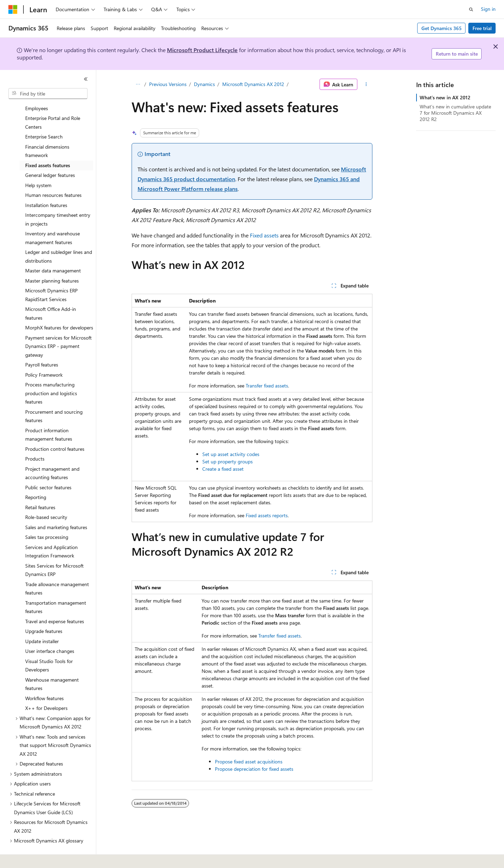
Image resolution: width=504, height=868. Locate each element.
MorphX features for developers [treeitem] (59, 308)
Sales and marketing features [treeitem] (56, 508)
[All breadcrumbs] (138, 84)
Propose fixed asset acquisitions (249, 762)
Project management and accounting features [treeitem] (52, 454)
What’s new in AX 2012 (445, 97)
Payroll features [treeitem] (42, 345)
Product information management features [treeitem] (49, 415)
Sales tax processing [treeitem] (47, 518)
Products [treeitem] (35, 439)
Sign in (488, 9)
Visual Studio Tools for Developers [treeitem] (49, 646)
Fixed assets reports (267, 515)
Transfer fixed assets (267, 386)
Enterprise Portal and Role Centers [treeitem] (53, 103)
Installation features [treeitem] (46, 186)
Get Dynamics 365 (442, 28)
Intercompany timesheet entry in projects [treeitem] (58, 200)
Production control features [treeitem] (55, 430)
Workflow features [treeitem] (44, 679)
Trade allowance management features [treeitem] (57, 569)
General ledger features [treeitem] (50, 156)
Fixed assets (264, 235)
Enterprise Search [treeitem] (44, 117)
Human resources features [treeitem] (53, 176)
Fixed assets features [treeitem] (48, 146)
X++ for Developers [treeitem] (46, 689)
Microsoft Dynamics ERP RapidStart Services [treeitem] (51, 276)
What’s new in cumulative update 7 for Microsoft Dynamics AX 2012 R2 (455, 113)
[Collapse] (86, 79)
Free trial (482, 28)
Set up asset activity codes (231, 454)
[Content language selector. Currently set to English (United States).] (40, 858)
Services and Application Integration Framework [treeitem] (51, 532)
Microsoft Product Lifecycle (202, 50)
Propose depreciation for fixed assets (254, 769)
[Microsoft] (13, 9)
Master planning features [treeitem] (52, 261)
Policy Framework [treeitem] (44, 355)
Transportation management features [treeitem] (56, 588)
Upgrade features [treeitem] (44, 612)
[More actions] (366, 84)
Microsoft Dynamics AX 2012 (253, 84)
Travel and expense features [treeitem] (55, 602)
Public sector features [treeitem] (48, 468)
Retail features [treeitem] (40, 488)
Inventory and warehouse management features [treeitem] (52, 219)
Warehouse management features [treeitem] (52, 665)
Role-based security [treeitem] (46, 498)
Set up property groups (227, 461)
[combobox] (48, 94)
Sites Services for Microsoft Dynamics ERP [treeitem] (54, 551)
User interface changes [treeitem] (50, 632)
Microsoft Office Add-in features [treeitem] (51, 294)
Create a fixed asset (223, 469)
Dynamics (204, 84)
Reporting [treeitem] (36, 478)
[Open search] (471, 9)
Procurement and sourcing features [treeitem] (54, 397)
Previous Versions (168, 84)
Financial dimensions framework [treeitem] (47, 132)
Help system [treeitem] (38, 166)
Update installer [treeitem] (42, 622)
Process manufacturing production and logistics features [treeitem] (51, 374)
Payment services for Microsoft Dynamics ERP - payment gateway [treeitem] (58, 327)
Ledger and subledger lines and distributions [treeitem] (59, 237)
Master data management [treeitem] (53, 251)
